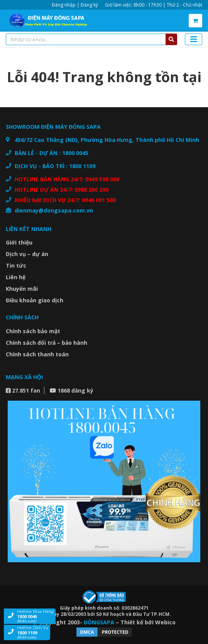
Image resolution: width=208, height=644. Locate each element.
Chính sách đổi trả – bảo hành (47, 343)
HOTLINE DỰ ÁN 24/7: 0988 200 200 (62, 190)
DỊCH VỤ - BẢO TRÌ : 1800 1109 (55, 166)
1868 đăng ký (72, 390)
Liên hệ (16, 277)
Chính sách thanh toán (37, 354)
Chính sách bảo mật (33, 331)
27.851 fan (23, 390)
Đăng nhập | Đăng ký (75, 5)
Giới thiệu (19, 242)
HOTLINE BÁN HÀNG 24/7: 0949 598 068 (67, 179)
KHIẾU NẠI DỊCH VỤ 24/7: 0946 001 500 (65, 200)
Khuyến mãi (22, 289)
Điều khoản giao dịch (35, 300)
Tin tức (16, 266)
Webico (165, 622)
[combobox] (91, 39)
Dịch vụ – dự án (27, 254)
